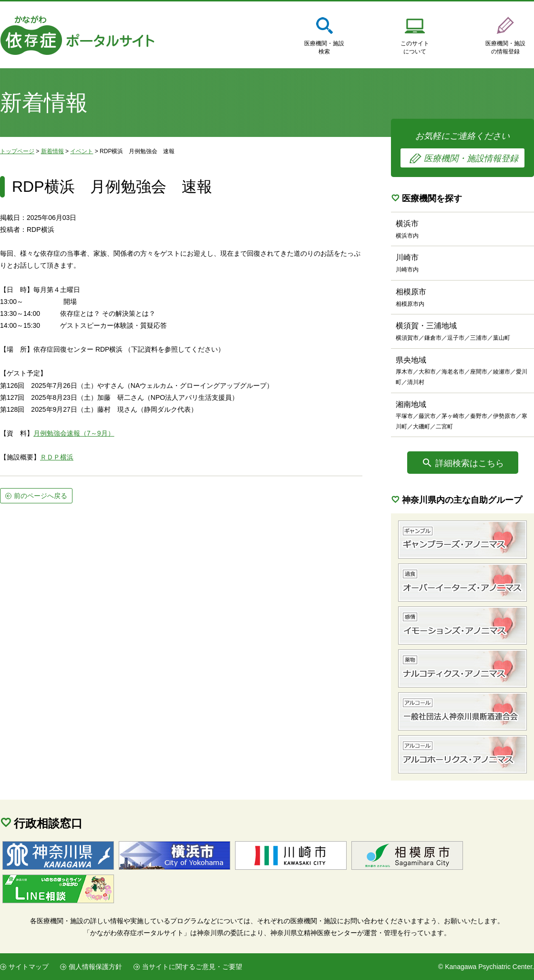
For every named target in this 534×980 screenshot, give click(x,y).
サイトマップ (29, 967)
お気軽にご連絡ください (462, 149)
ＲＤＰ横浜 (57, 457)
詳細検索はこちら (470, 463)
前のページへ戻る (41, 496)
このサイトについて (415, 47)
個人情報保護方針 (95, 967)
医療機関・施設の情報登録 (505, 47)
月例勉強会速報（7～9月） (74, 433)
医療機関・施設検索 (324, 47)
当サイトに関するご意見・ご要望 (192, 967)
